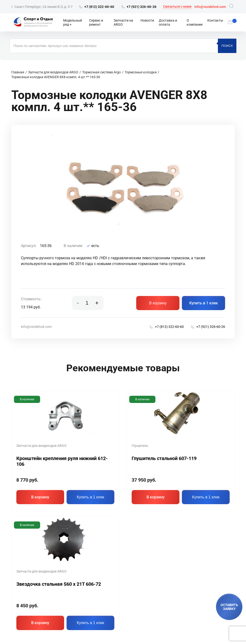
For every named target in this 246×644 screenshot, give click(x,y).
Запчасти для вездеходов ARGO (53, 72)
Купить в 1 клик (204, 303)
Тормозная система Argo (101, 72)
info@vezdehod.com (210, 7)
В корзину (158, 303)
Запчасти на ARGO (123, 22)
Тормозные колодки (141, 72)
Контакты (215, 20)
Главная (18, 72)
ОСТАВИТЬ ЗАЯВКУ (229, 607)
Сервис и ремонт (96, 22)
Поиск (227, 46)
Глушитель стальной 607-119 (164, 458)
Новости (147, 20)
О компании (195, 22)
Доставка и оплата (168, 22)
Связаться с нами (177, 6)
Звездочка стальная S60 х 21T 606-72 (59, 584)
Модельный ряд (73, 22)
